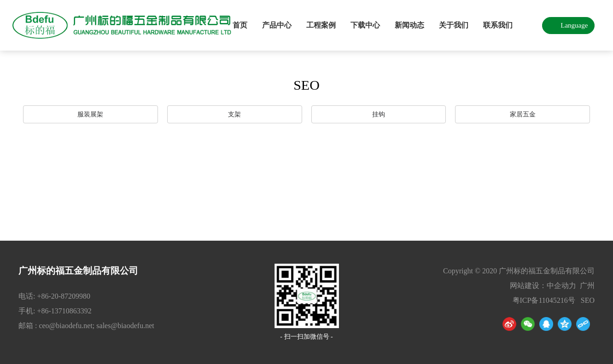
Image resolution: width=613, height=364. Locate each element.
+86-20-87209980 (64, 296)
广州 (587, 286)
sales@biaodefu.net (125, 326)
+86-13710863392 (64, 311)
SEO (588, 300)
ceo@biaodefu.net (65, 326)
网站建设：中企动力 (543, 286)
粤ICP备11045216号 (544, 300)
